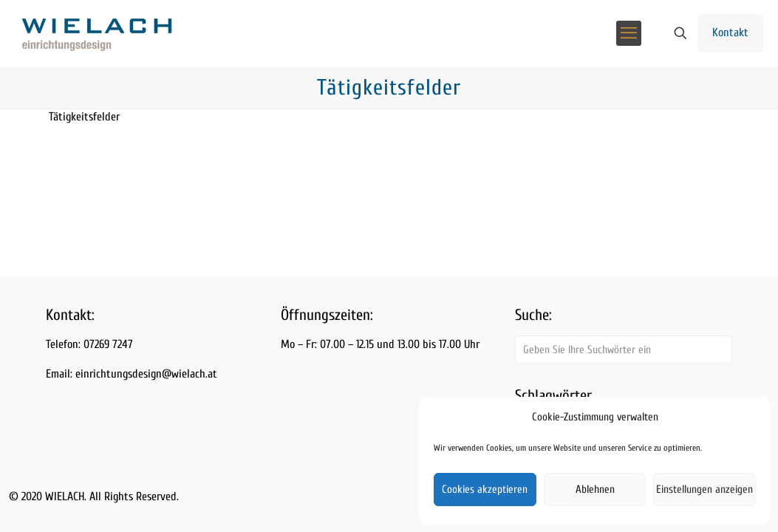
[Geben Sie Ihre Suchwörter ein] (624, 350)
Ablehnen (595, 490)
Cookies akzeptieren (485, 490)
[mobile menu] (629, 33)
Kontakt (730, 33)
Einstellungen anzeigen (704, 490)
